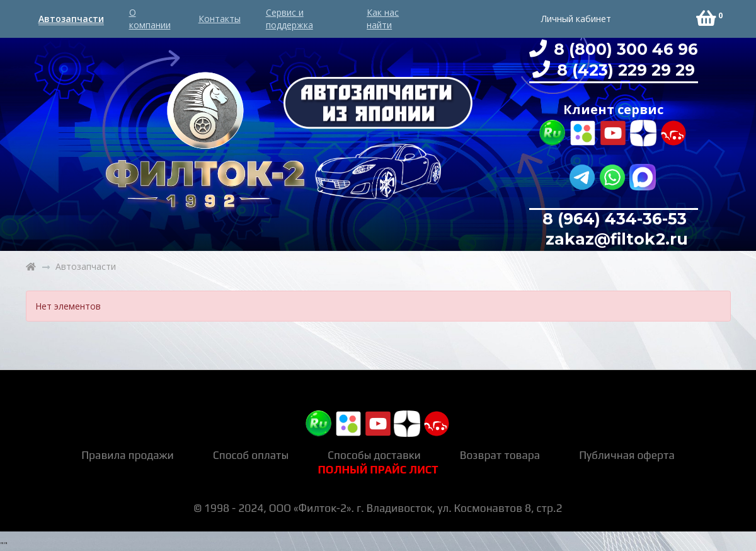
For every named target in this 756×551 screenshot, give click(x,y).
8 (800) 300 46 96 (624, 49)
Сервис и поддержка (289, 19)
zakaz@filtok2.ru (615, 239)
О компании (150, 19)
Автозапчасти (71, 19)
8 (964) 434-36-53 (615, 219)
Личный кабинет (576, 19)
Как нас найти (383, 19)
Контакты (220, 19)
